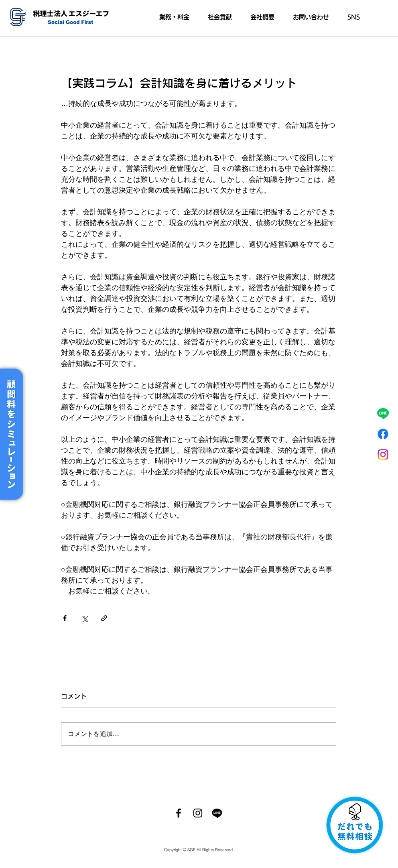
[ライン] (383, 414)
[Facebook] (179, 813)
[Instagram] (383, 454)
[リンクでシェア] (104, 618)
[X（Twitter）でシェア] (84, 618)
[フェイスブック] (383, 434)
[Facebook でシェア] (65, 618)
